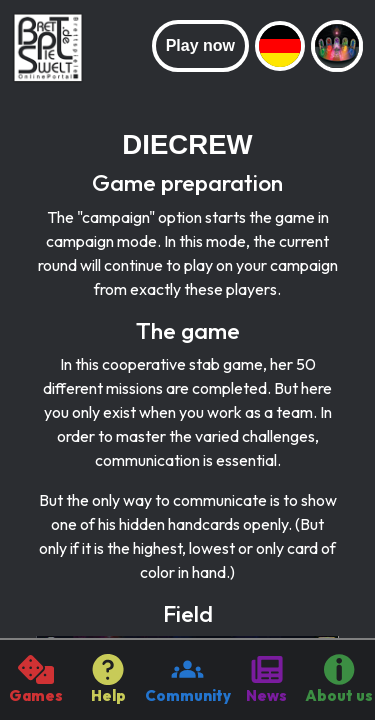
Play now (200, 45)
